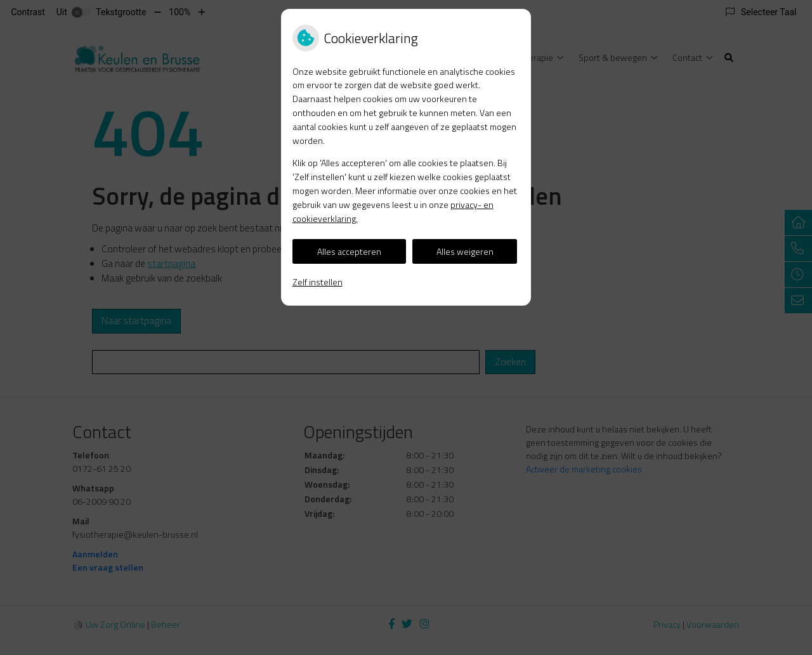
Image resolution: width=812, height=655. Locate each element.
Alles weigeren (465, 251)
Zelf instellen (318, 282)
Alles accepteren (349, 251)
